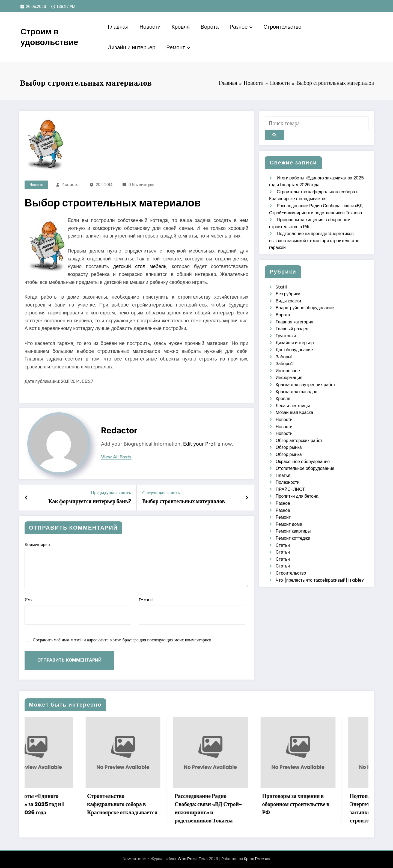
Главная (118, 27)
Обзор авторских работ (299, 441)
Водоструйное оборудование (305, 308)
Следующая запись (161, 493)
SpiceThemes (257, 859)
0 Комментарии (141, 185)
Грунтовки (286, 336)
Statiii (281, 287)
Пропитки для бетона (297, 496)
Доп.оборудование (294, 350)
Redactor (71, 185)
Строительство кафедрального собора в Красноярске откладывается (149, 804)
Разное (241, 27)
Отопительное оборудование (305, 468)
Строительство (282, 27)
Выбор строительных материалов (184, 501)
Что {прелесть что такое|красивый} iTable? (320, 580)
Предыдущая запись (111, 493)
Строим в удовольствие (49, 37)
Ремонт (178, 47)
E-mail (192, 611)
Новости (150, 27)
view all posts (116, 457)
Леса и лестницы (293, 406)
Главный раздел (292, 329)
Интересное (288, 371)
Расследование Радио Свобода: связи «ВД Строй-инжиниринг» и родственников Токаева (235, 808)
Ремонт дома (289, 524)
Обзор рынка (289, 447)
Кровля (181, 27)
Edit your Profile (202, 444)
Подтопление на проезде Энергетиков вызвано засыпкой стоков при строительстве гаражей (314, 241)
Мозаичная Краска (294, 412)
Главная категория (294, 322)
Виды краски (288, 301)
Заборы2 (285, 364)
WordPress (188, 859)
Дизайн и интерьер (132, 47)
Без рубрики (288, 294)
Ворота (210, 27)
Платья (283, 475)
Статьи (283, 545)
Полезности (288, 482)
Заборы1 (284, 357)
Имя (78, 611)
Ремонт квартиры (293, 531)
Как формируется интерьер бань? (90, 501)
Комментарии (136, 565)
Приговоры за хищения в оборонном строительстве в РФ (323, 804)
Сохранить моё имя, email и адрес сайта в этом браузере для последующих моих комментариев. (122, 640)
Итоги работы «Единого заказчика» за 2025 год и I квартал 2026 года (59, 804)
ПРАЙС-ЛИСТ (290, 489)
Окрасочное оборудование (303, 462)
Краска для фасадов (296, 392)
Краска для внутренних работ (306, 385)
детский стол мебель (140, 266)
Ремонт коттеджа (293, 538)
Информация (289, 378)
